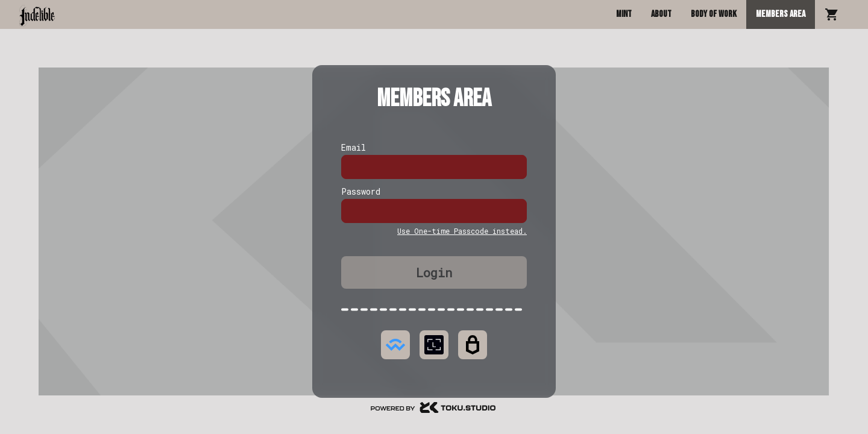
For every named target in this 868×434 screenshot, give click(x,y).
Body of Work (714, 14)
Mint (624, 14)
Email (354, 147)
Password (361, 191)
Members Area (781, 14)
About (661, 14)
